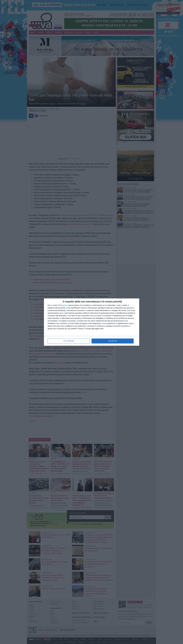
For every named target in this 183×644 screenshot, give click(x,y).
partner (65, 305)
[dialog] (92, 322)
